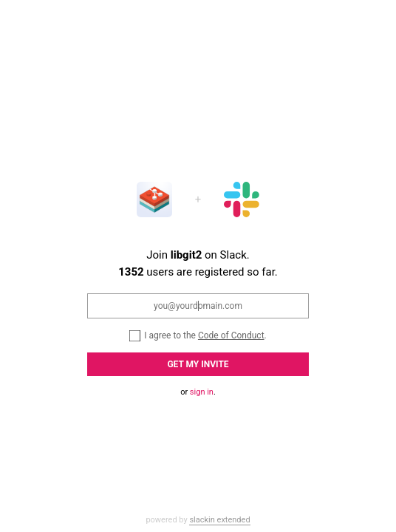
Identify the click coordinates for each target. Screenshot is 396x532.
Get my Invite (198, 364)
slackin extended (219, 520)
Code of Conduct (231, 335)
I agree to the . (198, 335)
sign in (202, 392)
